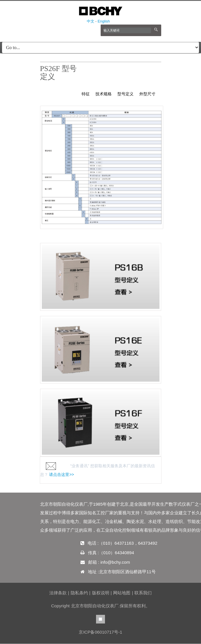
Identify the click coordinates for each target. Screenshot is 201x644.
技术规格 (104, 94)
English (104, 21)
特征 (86, 94)
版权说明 (101, 593)
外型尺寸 (147, 94)
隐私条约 (79, 593)
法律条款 (58, 593)
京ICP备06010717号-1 (100, 632)
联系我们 (143, 593)
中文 (91, 21)
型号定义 (125, 94)
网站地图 (122, 593)
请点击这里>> (61, 474)
